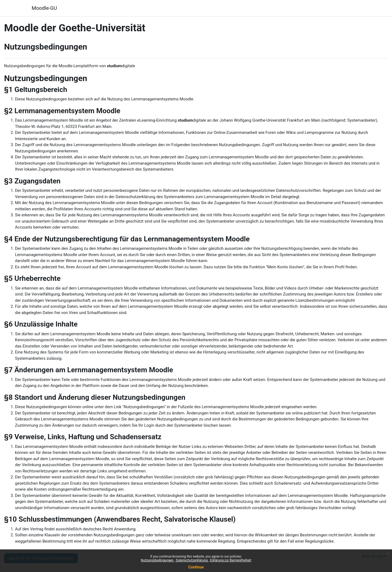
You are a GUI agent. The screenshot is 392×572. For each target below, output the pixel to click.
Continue (196, 567)
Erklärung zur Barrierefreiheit (231, 560)
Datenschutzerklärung (192, 560)
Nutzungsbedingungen (157, 560)
